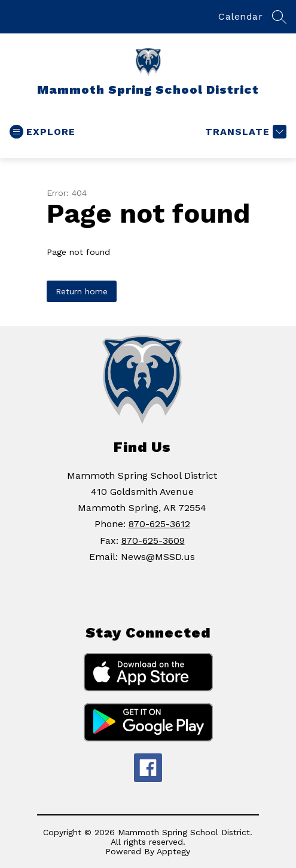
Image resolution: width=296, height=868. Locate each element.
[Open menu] (42, 132)
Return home (82, 291)
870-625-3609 (153, 541)
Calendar (240, 16)
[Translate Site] (244, 132)
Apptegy (173, 851)
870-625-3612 (159, 524)
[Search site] (279, 17)
